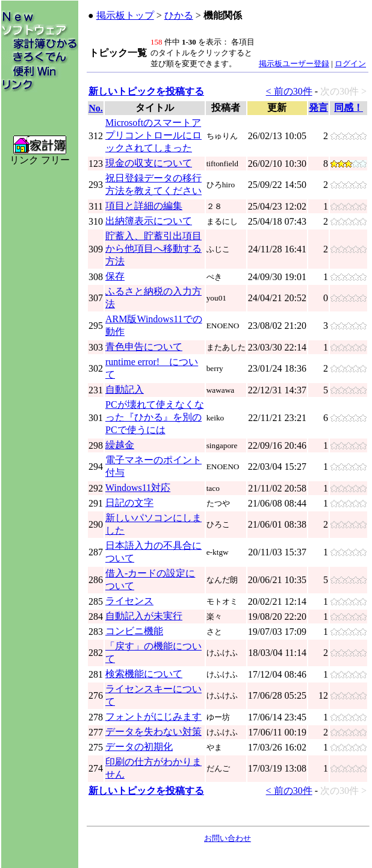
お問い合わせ (228, 838)
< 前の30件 (289, 91)
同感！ (349, 108)
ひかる (179, 15)
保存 (115, 276)
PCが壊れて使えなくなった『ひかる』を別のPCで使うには (155, 417)
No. (96, 108)
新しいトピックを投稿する (146, 91)
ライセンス (129, 601)
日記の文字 (129, 503)
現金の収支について (149, 163)
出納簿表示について (149, 221)
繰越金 (120, 445)
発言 (318, 108)
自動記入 (125, 389)
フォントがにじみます (153, 717)
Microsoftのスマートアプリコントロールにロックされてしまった (153, 135)
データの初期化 (139, 747)
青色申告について (144, 347)
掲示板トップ (125, 15)
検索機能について (144, 674)
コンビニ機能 (134, 631)
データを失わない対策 (153, 732)
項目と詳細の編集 (144, 206)
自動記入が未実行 (144, 616)
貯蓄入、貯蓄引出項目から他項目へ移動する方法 (153, 248)
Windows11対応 (138, 488)
